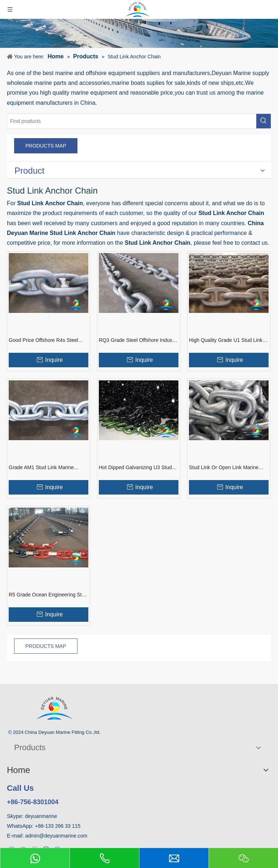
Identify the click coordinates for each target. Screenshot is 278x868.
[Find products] (132, 121)
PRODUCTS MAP (46, 146)
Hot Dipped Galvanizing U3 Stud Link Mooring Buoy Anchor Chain (136, 468)
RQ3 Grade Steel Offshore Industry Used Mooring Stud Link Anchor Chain (138, 340)
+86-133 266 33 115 (58, 826)
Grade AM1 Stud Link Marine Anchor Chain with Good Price (43, 468)
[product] (139, 33)
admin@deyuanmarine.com (56, 836)
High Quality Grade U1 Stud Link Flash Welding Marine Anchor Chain (226, 340)
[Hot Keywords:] (264, 121)
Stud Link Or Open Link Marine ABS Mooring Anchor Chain (224, 468)
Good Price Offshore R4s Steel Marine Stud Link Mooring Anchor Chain (46, 340)
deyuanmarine (41, 816)
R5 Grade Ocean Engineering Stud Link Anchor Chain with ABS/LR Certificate (48, 595)
